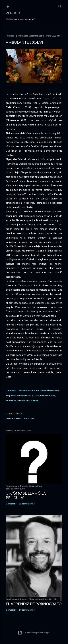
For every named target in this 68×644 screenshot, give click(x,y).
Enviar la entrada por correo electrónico (39, 390)
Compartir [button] (11, 390)
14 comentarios (27, 610)
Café (36, 396)
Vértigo (13, 13)
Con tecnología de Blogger (34, 633)
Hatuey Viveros (47, 396)
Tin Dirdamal (32, 400)
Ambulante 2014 (25, 396)
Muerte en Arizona (15, 400)
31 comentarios (27, 504)
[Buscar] (60, 6)
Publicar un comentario (21, 419)
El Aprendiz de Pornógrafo (34, 604)
